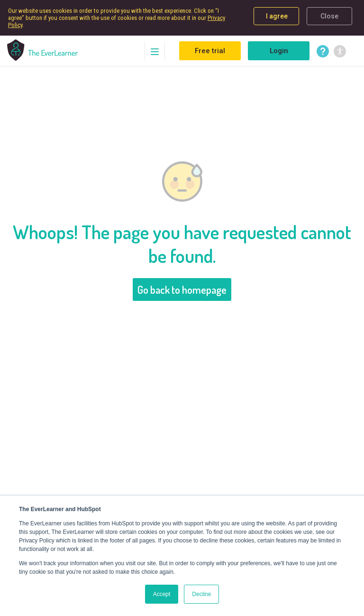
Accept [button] (162, 594)
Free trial (210, 51)
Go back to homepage (182, 289)
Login (279, 51)
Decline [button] (201, 594)
